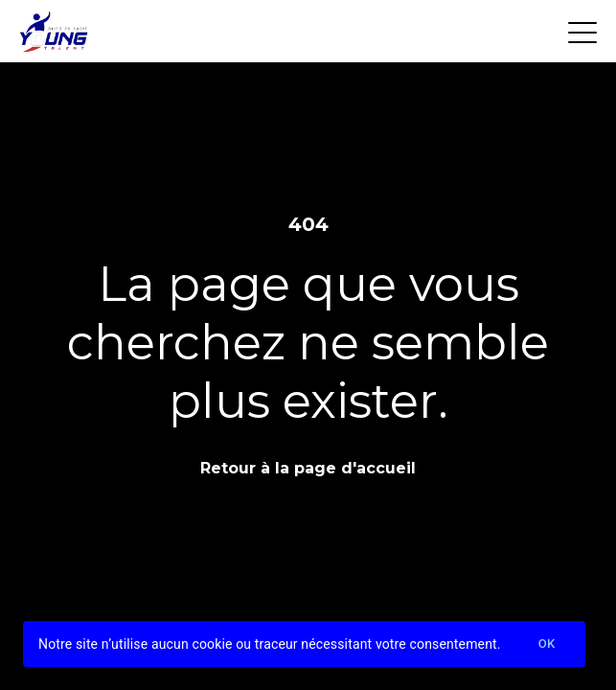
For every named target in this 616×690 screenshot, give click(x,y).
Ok (547, 644)
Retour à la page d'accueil (308, 468)
